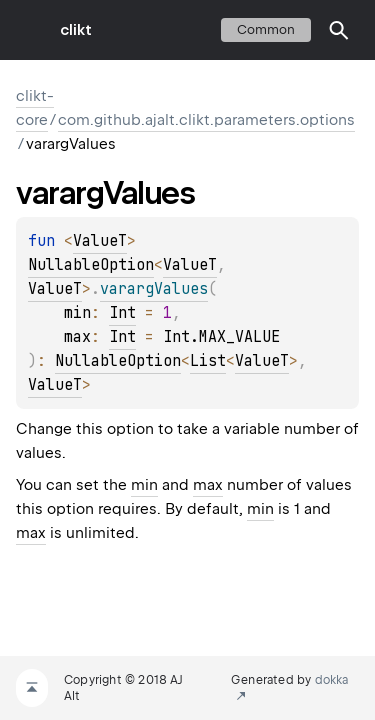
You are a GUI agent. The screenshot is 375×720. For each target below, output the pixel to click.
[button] (339, 30)
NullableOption (91, 265)
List (208, 361)
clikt (76, 30)
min (144, 485)
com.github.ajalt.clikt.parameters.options (206, 120)
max (208, 485)
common (266, 29)
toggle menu (30, 30)
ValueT (100, 241)
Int (122, 313)
